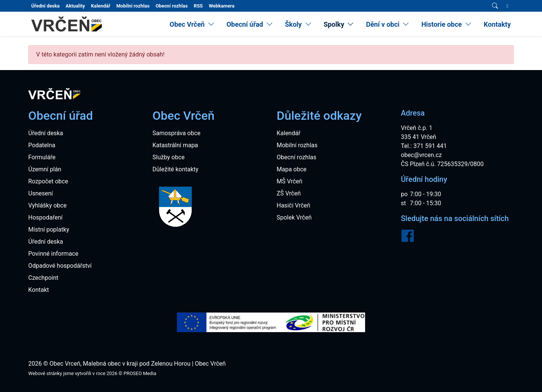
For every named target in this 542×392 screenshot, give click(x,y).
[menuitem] (192, 24)
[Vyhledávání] (495, 6)
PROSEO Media (140, 373)
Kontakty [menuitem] (497, 24)
